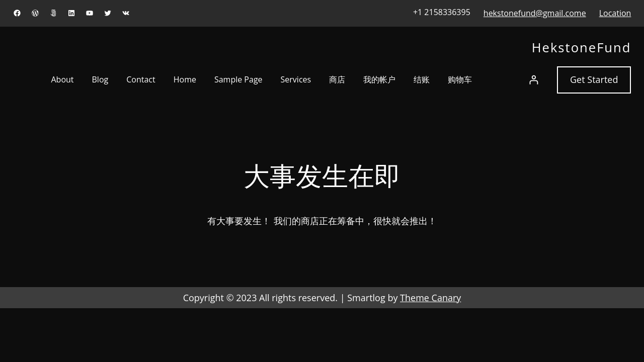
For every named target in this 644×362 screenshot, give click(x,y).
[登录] (534, 80)
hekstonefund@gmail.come (535, 13)
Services (296, 79)
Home (185, 79)
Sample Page (238, 79)
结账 (422, 79)
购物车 (460, 79)
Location (615, 13)
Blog (100, 79)
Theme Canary (430, 298)
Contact (141, 79)
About (62, 79)
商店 (337, 79)
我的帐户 (379, 79)
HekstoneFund (582, 48)
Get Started (594, 79)
